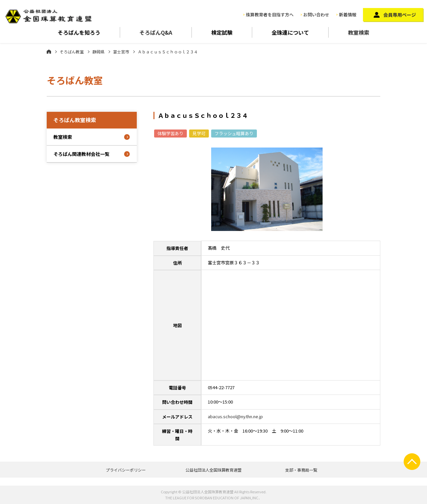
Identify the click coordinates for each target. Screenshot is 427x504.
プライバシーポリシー (126, 470)
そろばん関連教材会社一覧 (81, 154)
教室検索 (359, 32)
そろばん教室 (72, 52)
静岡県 (98, 52)
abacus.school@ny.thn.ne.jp (235, 416)
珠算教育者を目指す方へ (270, 15)
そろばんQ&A (156, 32)
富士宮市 (121, 52)
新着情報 (348, 15)
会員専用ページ (400, 15)
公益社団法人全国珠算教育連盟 (213, 470)
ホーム (49, 51)
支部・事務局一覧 (301, 470)
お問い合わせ (316, 15)
